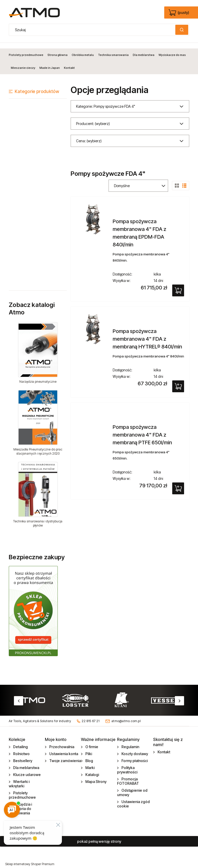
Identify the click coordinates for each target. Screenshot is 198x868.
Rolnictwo (21, 748)
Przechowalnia (61, 741)
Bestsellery (22, 755)
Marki (90, 762)
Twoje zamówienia (65, 755)
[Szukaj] (182, 30)
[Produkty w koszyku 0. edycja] (179, 13)
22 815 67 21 (91, 715)
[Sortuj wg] (138, 180)
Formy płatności (134, 755)
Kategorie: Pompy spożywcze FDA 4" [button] (106, 101)
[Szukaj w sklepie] (93, 30)
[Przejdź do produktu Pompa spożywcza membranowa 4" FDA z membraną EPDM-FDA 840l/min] (93, 214)
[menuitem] (27, 49)
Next (179, 695)
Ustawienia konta (63, 748)
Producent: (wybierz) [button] (93, 118)
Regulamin (130, 741)
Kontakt (163, 746)
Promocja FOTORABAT (128, 775)
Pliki (88, 748)
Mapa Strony (96, 776)
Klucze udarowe (27, 769)
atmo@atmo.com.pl (126, 715)
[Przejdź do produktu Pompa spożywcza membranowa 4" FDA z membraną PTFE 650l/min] (93, 406)
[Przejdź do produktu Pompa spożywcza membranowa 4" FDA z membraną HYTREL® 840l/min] (93, 323)
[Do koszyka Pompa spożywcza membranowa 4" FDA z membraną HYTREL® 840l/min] (178, 381)
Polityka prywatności (127, 764)
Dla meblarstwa (26, 762)
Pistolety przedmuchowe (22, 789)
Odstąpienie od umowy (132, 787)
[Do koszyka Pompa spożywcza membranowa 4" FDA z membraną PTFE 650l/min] (178, 483)
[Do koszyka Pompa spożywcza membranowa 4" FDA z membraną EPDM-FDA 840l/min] (178, 285)
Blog (89, 755)
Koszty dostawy (134, 748)
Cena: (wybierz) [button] (89, 135)
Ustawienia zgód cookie (133, 798)
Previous (19, 695)
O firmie (91, 741)
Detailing (20, 741)
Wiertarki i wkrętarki (19, 778)
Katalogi (92, 769)
